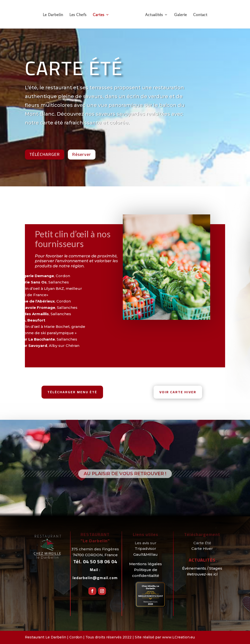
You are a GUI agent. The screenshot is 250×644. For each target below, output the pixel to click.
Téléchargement (202, 534)
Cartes (99, 15)
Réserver (82, 154)
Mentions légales (146, 564)
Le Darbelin (53, 15)
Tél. (95, 561)
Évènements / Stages (202, 568)
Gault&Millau (146, 554)
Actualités (154, 15)
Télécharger (45, 154)
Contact (200, 15)
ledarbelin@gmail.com (95, 578)
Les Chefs (78, 15)
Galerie (180, 15)
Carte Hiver (202, 548)
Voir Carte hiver (178, 392)
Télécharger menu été (72, 392)
